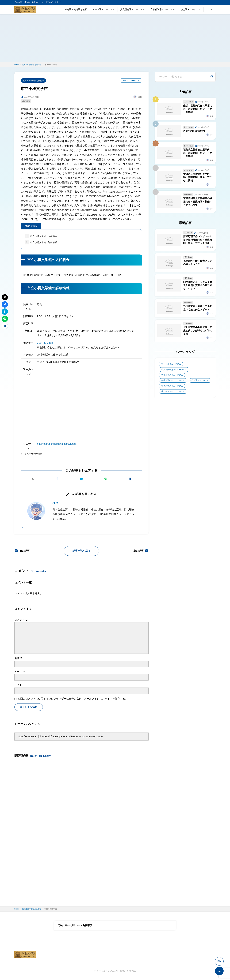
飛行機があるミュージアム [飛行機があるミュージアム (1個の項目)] (173, 394)
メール (20, 672)
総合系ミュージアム (191, 9)
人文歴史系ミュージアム (133, 9)
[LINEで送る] (106, 479)
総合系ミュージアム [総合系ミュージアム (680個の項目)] (200, 383)
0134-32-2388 (45, 343)
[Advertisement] (115, 38)
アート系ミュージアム (104, 9)
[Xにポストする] (33, 479)
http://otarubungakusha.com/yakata (57, 444)
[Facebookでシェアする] (57, 479)
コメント (21, 620)
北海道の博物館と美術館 (33, 81)
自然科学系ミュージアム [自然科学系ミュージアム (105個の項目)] (172, 388)
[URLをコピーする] (130, 479)
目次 (31, 226)
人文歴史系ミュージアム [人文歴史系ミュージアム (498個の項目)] (172, 377)
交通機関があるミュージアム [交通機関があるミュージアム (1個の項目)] (174, 371)
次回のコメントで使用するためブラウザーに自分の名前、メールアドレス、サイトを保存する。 (73, 699)
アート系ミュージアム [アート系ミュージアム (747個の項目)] (171, 366)
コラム (210, 9)
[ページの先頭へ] (219, 971)
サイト (18, 685)
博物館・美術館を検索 (76, 9)
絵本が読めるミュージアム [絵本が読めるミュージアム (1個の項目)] (173, 383)
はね (55, 503)
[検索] (212, 77)
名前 (19, 658)
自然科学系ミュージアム (163, 9)
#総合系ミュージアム (131, 81)
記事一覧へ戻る (81, 551)
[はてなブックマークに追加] (81, 479)
